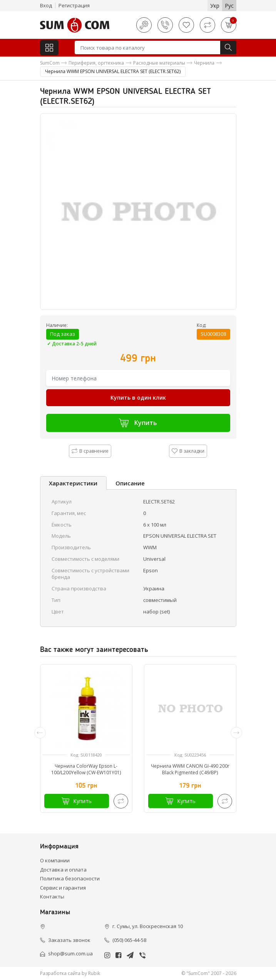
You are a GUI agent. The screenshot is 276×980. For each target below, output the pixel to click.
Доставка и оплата (63, 870)
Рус (229, 6)
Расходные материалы (159, 63)
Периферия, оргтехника (96, 63)
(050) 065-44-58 (129, 940)
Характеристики (73, 483)
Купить (138, 423)
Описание (130, 483)
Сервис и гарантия (63, 888)
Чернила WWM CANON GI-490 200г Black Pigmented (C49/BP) (190, 769)
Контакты (52, 897)
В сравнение (90, 451)
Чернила (204, 63)
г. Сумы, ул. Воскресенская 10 (148, 926)
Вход (46, 5)
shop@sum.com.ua (70, 953)
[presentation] (40, 733)
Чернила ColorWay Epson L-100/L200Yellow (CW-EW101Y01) (86, 769)
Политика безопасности (70, 878)
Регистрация (74, 5)
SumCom (50, 63)
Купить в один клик (138, 397)
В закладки (188, 451)
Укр (215, 6)
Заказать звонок (69, 940)
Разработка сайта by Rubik (70, 973)
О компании (55, 860)
